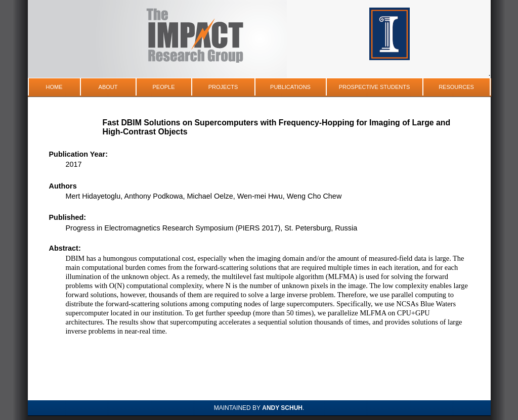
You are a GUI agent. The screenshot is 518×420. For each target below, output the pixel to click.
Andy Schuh (282, 408)
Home (54, 87)
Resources (456, 87)
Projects (223, 87)
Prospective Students (375, 87)
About (108, 87)
